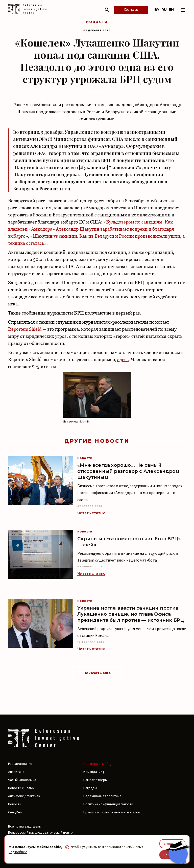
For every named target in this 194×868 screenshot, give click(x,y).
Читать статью (91, 513)
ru (164, 10)
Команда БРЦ (94, 772)
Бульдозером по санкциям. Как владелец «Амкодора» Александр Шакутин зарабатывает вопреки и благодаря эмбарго (91, 229)
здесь (123, 359)
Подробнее (18, 852)
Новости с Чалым (21, 788)
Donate (131, 10)
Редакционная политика (102, 796)
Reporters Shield (25, 329)
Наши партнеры (95, 780)
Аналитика (16, 772)
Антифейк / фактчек (24, 796)
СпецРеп (15, 812)
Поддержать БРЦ (97, 764)
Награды (90, 788)
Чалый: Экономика (22, 780)
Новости (97, 22)
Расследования (20, 764)
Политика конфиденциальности (108, 804)
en (171, 10)
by (157, 10)
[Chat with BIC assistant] (178, 852)
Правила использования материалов (112, 812)
